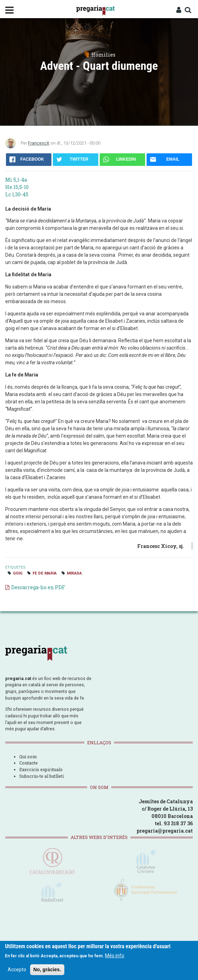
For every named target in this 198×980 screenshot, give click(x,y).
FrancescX (39, 143)
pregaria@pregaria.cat (165, 831)
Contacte (29, 763)
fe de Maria (45, 573)
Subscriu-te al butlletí (41, 776)
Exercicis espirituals (41, 769)
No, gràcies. (47, 971)
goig (18, 573)
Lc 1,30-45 (17, 194)
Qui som (28, 756)
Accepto (17, 971)
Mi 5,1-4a (16, 180)
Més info (115, 957)
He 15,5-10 (17, 187)
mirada (74, 573)
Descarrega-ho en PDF (38, 587)
